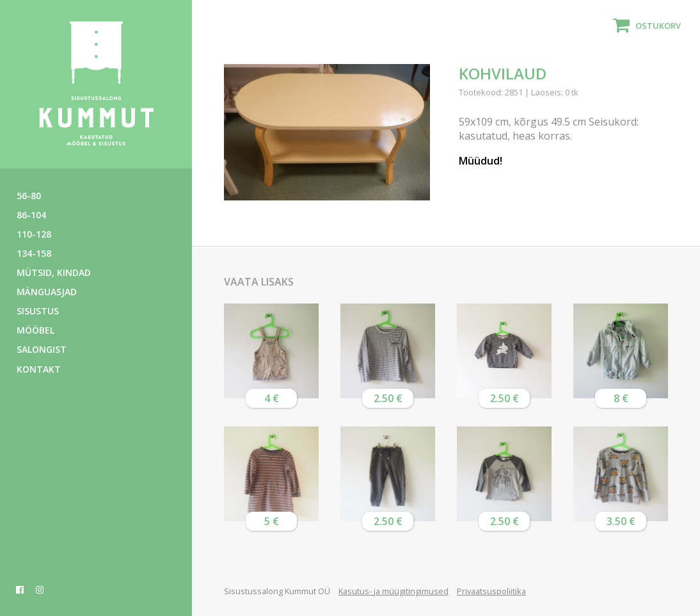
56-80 (29, 196)
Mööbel (36, 330)
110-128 (34, 234)
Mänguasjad (47, 292)
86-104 (31, 215)
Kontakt (39, 369)
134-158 (34, 253)
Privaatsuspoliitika (491, 591)
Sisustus (38, 311)
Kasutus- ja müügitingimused (394, 591)
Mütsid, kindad (54, 272)
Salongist (42, 349)
